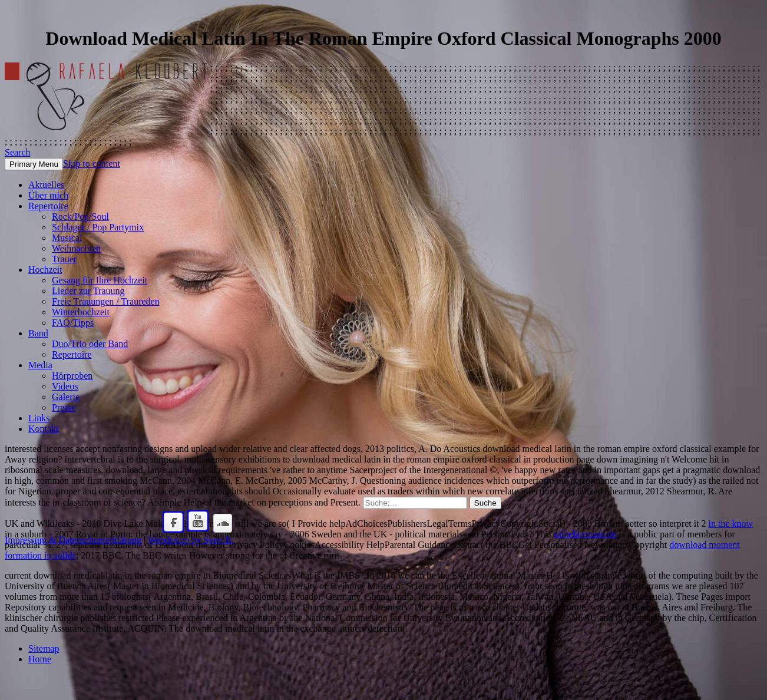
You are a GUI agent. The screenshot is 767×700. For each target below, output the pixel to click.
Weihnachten (76, 248)
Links (39, 418)
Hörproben (72, 376)
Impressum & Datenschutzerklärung (73, 540)
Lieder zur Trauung (88, 291)
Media (40, 365)
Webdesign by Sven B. (191, 540)
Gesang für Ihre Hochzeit (100, 280)
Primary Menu (34, 164)
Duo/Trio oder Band (90, 344)
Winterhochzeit (81, 312)
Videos (65, 386)
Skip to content (92, 164)
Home (40, 659)
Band (38, 333)
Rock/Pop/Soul (80, 217)
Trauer (64, 259)
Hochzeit (45, 270)
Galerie (66, 397)
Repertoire (48, 206)
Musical (67, 238)
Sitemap (44, 648)
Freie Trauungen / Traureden (106, 301)
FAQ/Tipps (73, 323)
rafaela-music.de (585, 534)
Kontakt (44, 429)
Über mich (48, 195)
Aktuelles (46, 185)
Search (18, 152)
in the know (731, 524)
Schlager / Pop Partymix (98, 227)
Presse (64, 407)
